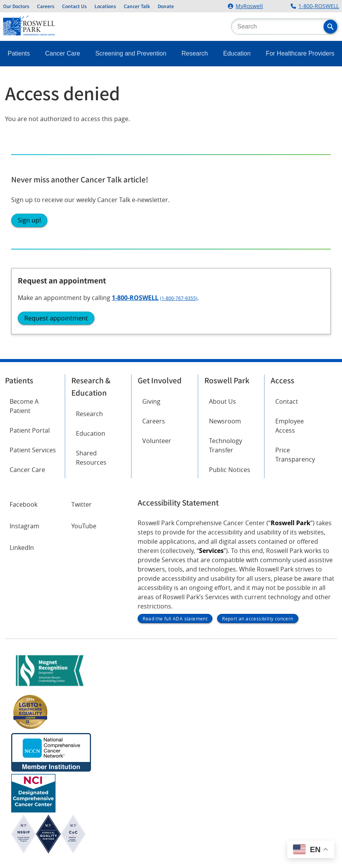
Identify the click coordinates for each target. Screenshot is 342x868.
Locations (105, 6)
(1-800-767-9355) (179, 298)
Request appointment (56, 318)
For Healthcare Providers (300, 53)
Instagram (24, 526)
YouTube (84, 526)
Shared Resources (91, 458)
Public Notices (230, 470)
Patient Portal (30, 430)
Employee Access (290, 426)
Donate (166, 6)
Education (237, 53)
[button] (330, 27)
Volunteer (157, 441)
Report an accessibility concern (258, 619)
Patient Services (33, 450)
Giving (151, 401)
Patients (19, 53)
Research (195, 53)
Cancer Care (63, 53)
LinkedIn (22, 548)
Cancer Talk (137, 6)
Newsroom (225, 421)
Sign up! (29, 220)
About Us (222, 401)
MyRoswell (249, 6)
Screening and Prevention (131, 53)
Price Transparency (295, 455)
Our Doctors (16, 6)
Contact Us (74, 6)
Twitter (82, 504)
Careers (46, 6)
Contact (287, 401)
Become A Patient (24, 406)
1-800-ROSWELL (319, 6)
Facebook (24, 504)
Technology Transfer (226, 445)
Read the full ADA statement (175, 619)
